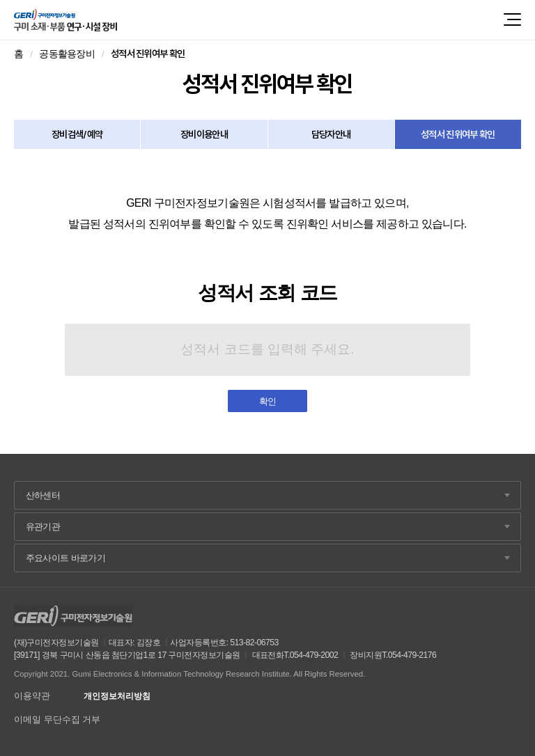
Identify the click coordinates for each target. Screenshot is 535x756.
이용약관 (32, 696)
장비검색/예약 (77, 134)
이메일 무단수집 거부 (57, 719)
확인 (268, 401)
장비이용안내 (204, 134)
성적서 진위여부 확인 (458, 134)
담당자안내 (331, 134)
